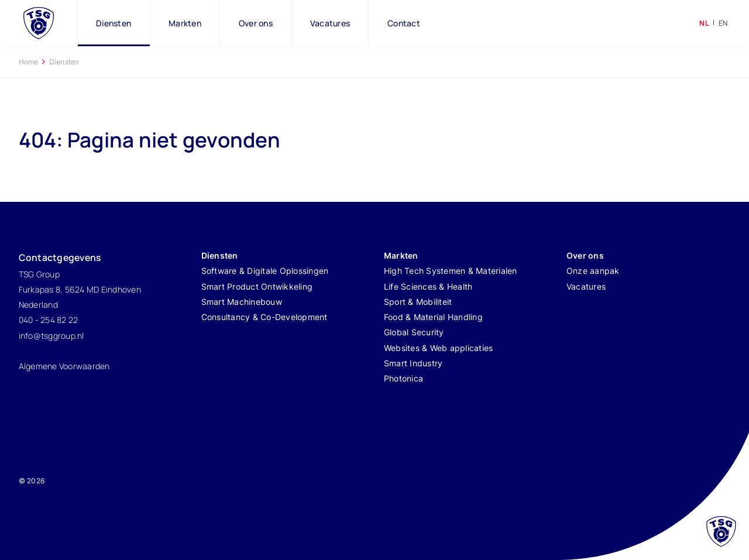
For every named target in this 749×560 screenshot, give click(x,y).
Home (29, 62)
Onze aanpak (593, 271)
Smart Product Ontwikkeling (257, 286)
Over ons (256, 23)
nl (704, 23)
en (723, 23)
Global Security (414, 332)
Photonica (403, 378)
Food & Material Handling (433, 317)
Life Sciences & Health (428, 286)
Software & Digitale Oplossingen (265, 271)
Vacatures (330, 23)
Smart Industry (413, 363)
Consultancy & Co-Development (264, 317)
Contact (404, 23)
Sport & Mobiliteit (418, 302)
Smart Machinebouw (242, 302)
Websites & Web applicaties (439, 348)
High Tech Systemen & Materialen (451, 271)
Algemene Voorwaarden (64, 366)
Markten (185, 23)
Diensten (114, 23)
